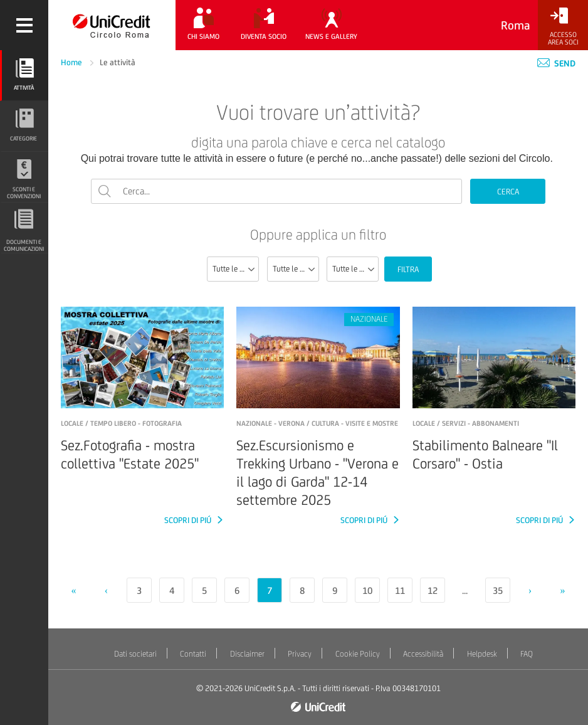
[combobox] (233, 269)
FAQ (527, 654)
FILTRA (408, 269)
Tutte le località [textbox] (355, 269)
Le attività (118, 62)
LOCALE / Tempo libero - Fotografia (121, 423)
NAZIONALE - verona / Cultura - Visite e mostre (317, 423)
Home (72, 62)
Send (556, 63)
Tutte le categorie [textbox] (296, 269)
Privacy (300, 654)
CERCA (508, 192)
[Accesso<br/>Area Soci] (563, 27)
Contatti (193, 654)
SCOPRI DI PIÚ (189, 520)
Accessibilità (423, 654)
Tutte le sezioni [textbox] (235, 269)
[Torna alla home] (112, 25)
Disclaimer (247, 654)
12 (433, 590)
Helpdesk (482, 654)
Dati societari (135, 654)
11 (400, 590)
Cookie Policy (358, 654)
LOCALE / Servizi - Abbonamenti (466, 423)
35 (498, 590)
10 (367, 590)
